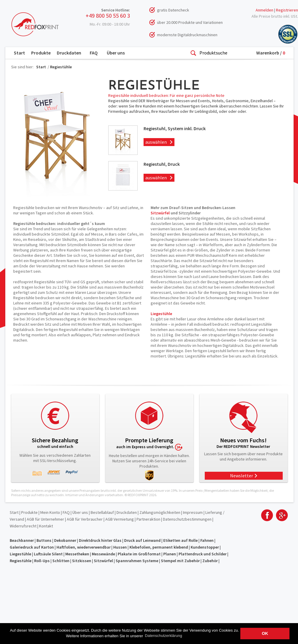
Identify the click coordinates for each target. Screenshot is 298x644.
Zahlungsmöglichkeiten (160, 512)
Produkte (41, 53)
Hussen (120, 547)
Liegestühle (161, 314)
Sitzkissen (82, 561)
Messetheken (77, 554)
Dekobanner (65, 540)
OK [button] (265, 633)
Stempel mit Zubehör (180, 561)
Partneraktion (148, 519)
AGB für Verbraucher (85, 519)
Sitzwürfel (160, 213)
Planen (170, 554)
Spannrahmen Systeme (137, 561)
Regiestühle (61, 67)
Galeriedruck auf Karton (32, 547)
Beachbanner (22, 540)
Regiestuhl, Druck (162, 164)
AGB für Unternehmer (45, 519)
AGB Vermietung (120, 519)
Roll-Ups (42, 561)
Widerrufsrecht (23, 526)
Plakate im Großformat (139, 554)
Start (19, 53)
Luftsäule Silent (48, 554)
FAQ (94, 53)
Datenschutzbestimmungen (187, 519)
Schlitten (61, 561)
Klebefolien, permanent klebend (159, 547)
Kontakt (46, 526)
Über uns (116, 53)
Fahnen (207, 540)
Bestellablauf (102, 512)
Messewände (103, 554)
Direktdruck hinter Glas (100, 540)
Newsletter (242, 476)
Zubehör (210, 561)
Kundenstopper (205, 547)
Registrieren (287, 10)
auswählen (155, 142)
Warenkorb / (271, 53)
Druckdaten (69, 53)
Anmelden (264, 10)
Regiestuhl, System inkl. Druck (175, 128)
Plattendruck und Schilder (203, 554)
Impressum (193, 512)
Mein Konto (50, 512)
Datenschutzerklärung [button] (164, 636)
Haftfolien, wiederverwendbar (84, 547)
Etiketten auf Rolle (180, 540)
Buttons (44, 540)
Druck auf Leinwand (142, 540)
